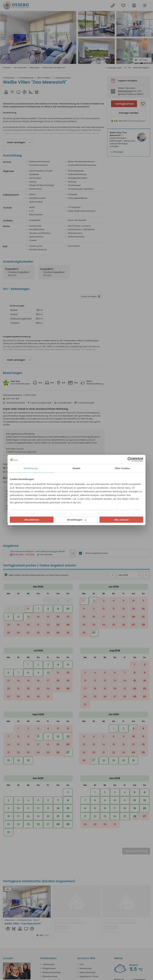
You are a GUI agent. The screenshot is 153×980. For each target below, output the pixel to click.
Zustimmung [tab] (31, 468)
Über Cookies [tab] (122, 468)
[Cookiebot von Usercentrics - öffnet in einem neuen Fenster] (130, 459)
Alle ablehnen (32, 520)
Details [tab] (76, 468)
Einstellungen (77, 520)
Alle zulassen (121, 520)
